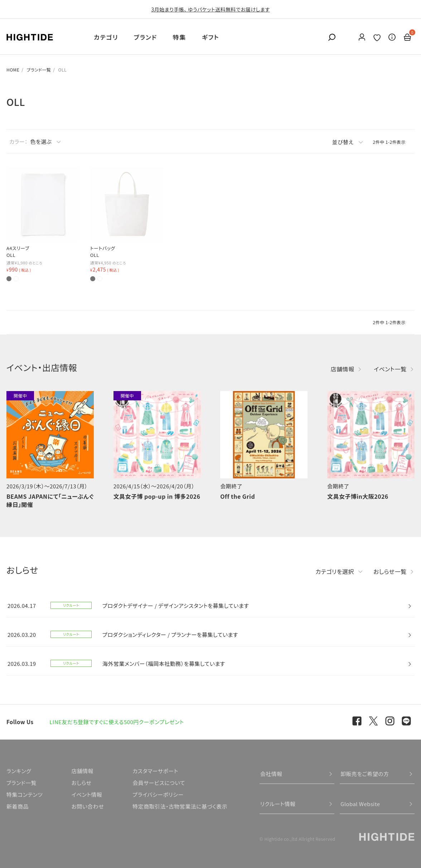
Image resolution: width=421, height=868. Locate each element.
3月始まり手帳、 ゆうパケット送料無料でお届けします (211, 9)
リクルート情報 (278, 804)
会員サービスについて (159, 783)
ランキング (19, 771)
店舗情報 (343, 369)
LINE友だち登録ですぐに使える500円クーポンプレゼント (117, 722)
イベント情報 (87, 794)
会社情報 (271, 774)
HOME (13, 70)
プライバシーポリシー (158, 794)
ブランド (146, 37)
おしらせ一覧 (390, 571)
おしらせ (81, 783)
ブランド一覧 (39, 70)
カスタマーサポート (155, 771)
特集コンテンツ (25, 794)
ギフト (210, 37)
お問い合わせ (88, 806)
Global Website (360, 804)
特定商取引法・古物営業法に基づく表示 (180, 806)
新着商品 (18, 806)
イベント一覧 (390, 369)
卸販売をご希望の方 (365, 774)
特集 (180, 37)
